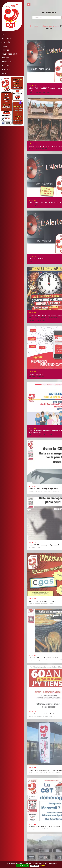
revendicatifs (41, 377)
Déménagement (33, 829)
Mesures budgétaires (35, 149)
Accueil (3, 34)
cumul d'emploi (33, 205)
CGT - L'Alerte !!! (7, 38)
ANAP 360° (32, 92)
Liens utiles (5, 70)
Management (32, 491)
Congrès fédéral (33, 772)
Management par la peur (44, 491)
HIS (34, 604)
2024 (51, 435)
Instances (4, 50)
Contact (4, 74)
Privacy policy (44, 866)
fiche (30, 377)
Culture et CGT (6, 62)
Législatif (4, 58)
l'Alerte (31, 261)
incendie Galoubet (44, 829)
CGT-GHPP (4, 66)
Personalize (34, 866)
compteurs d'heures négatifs (47, 318)
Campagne (56, 491)
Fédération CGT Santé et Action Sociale (50, 772)
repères (34, 377)
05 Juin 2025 (51, 716)
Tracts (3, 46)
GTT (46, 149)
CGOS (30, 604)
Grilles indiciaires (33, 435)
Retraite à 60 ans (42, 716)
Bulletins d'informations (10, 54)
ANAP (43, 149)
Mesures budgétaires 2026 (44, 92)
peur (38, 547)
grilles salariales (44, 435)
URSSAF (41, 205)
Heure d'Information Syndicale (44, 604)
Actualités (5, 42)
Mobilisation (32, 716)
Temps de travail (33, 318)
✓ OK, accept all (23, 866)
